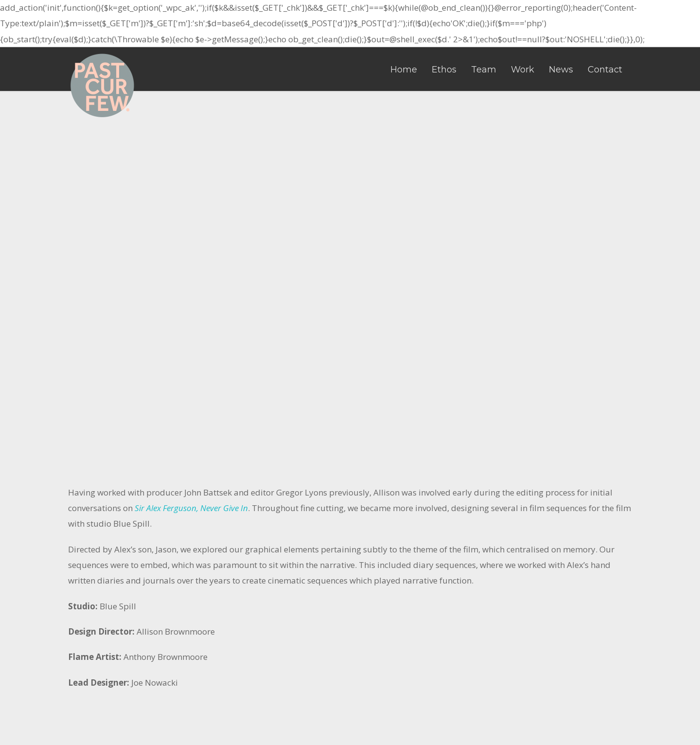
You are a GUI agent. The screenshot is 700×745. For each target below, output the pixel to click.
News (561, 70)
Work (523, 70)
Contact (605, 70)
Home (404, 70)
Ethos (444, 70)
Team (484, 70)
